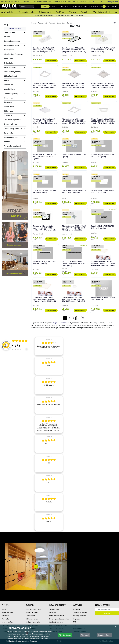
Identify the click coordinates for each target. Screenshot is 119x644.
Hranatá (69, 23)
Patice (6, 80)
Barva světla (8, 133)
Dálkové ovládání (10, 76)
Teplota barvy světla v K (13, 129)
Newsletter (6, 616)
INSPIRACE (84, 6)
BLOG (93, 6)
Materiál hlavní (9, 89)
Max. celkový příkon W (12, 120)
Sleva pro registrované (33, 609)
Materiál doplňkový (11, 94)
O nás (4, 609)
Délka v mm (8, 111)
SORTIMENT (54, 6)
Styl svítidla (8, 63)
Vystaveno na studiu (12, 46)
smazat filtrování (15, 29)
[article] (49, 346)
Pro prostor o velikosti (12, 146)
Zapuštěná (61, 23)
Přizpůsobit (85, 635)
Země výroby (9, 50)
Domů (34, 23)
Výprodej (7, 37)
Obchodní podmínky (33, 622)
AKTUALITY (65, 6)
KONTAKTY (99, 6)
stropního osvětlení (59, 323)
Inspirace (76, 619)
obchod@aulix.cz (112, 2)
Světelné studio (7, 612)
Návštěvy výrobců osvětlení (59, 619)
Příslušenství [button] (45, 12)
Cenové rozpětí (10, 32)
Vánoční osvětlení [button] (102, 12)
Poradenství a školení (57, 616)
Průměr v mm (9, 107)
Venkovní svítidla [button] (26, 12)
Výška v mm (8, 98)
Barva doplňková (10, 67)
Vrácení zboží (30, 616)
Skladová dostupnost (12, 41)
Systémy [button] (60, 12)
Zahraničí (76, 609)
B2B (59, 6)
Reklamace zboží (32, 619)
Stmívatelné (8, 85)
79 (83, 318)
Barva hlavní (8, 59)
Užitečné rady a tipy (80, 612)
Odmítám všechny (105, 635)
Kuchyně (52, 23)
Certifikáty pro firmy (56, 622)
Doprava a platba (32, 612)
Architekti (53, 612)
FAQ (89, 6)
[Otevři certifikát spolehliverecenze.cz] (20, 341)
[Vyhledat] (33, 6)
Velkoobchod (54, 609)
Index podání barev (11, 137)
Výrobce (7, 142)
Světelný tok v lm (10, 124)
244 (17, 350)
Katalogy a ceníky (79, 616)
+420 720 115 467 (91, 2)
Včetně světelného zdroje (13, 54)
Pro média (5, 619)
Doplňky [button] (85, 12)
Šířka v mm (8, 102)
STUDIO (45, 6)
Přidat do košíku (51, 61)
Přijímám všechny (65, 635)
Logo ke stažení (7, 622)
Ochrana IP (8, 115)
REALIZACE (77, 6)
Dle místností (42, 23)
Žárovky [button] (72, 12)
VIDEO (71, 6)
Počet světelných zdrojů (13, 72)
